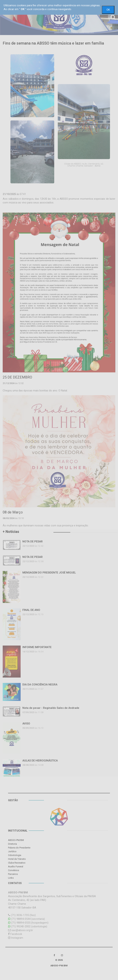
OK (108, 10)
